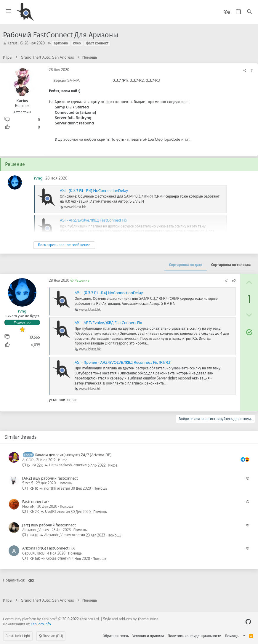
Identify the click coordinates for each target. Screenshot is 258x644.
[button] (9, 11)
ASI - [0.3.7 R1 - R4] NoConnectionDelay (94, 190)
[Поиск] (249, 12)
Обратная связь (116, 636)
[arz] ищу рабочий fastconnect (49, 525)
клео (77, 43)
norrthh (50, 489)
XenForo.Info (41, 624)
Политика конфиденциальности (194, 636)
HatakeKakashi (61, 465)
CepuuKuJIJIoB (33, 553)
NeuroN (28, 506)
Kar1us (12, 43)
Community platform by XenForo (51, 619)
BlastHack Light (18, 636)
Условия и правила (148, 636)
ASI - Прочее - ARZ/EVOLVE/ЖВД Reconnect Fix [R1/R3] (123, 362)
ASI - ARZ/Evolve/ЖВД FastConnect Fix (108, 323)
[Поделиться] (245, 71)
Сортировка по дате (185, 265)
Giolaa (51, 559)
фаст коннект (97, 43)
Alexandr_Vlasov (36, 530)
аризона (61, 43)
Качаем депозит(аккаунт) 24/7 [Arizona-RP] (73, 455)
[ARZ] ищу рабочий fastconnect (50, 478)
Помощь (65, 483)
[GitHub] (248, 622)
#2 (234, 281)
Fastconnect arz (36, 502)
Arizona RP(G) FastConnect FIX (48, 548)
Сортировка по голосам (231, 265)
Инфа (63, 460)
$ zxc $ (28, 483)
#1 (252, 71)
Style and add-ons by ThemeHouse (131, 619)
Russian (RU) (51, 636)
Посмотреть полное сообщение (64, 245)
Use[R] (50, 512)
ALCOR (28, 460)
